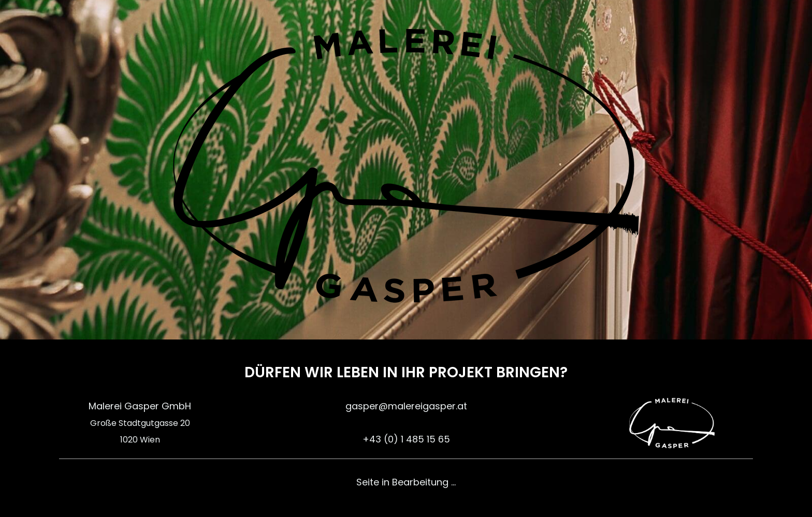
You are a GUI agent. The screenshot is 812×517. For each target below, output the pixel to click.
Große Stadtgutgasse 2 (137, 423)
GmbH (175, 406)
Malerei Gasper (124, 406)
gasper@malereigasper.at (406, 406)
